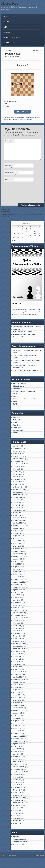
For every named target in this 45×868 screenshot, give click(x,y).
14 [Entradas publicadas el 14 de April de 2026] (18, 234)
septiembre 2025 (19, 464)
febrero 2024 (18, 513)
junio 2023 (17, 533)
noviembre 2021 (19, 582)
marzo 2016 (17, 757)
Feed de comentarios (21, 842)
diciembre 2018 (19, 672)
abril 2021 (17, 600)
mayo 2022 (17, 567)
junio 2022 (17, 564)
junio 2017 (17, 718)
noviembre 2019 (19, 644)
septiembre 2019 (19, 649)
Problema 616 (18, 337)
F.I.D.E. (16, 396)
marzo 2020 (17, 633)
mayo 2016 (17, 751)
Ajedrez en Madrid (20, 384)
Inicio (5, 16)
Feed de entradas (19, 839)
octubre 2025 (18, 461)
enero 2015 (17, 792)
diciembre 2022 (19, 549)
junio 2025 (17, 472)
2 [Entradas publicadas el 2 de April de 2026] (27, 229)
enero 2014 (17, 823)
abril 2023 (17, 538)
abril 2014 (17, 816)
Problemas (7, 32)
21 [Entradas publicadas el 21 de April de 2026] (18, 236)
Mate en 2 (21, 117)
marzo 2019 (17, 664)
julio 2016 (17, 746)
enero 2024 (17, 515)
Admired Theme (40, 856)
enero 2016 (17, 762)
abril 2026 (17, 446)
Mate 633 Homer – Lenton (22, 332)
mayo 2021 (17, 597)
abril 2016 (17, 754)
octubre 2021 (18, 585)
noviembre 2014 (19, 798)
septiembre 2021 (19, 587)
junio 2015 (17, 780)
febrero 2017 (18, 728)
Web (7, 179)
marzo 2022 (17, 572)
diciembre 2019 (19, 641)
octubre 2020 (18, 615)
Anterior (8, 51)
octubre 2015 (18, 769)
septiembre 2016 (19, 741)
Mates (5, 27)
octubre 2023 (18, 523)
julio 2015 (17, 777)
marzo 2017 (17, 726)
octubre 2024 (18, 492)
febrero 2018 (18, 698)
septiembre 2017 (19, 710)
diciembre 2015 (19, 764)
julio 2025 (17, 469)
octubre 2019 (18, 646)
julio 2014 (17, 808)
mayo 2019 (17, 659)
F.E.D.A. (16, 394)
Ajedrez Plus (10, 4)
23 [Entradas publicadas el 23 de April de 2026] (27, 236)
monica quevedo (19, 365)
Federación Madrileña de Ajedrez (25, 399)
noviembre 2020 (19, 613)
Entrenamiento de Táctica (12, 37)
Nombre (9, 166)
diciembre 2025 (19, 456)
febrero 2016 (18, 759)
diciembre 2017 (19, 703)
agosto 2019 (18, 651)
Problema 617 (18, 329)
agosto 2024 (18, 497)
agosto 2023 (18, 528)
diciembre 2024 (19, 487)
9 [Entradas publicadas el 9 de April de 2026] (27, 231)
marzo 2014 (17, 818)
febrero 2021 (18, 605)
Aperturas (17, 417)
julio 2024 (17, 500)
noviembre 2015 (19, 767)
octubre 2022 (18, 554)
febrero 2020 (18, 636)
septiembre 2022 (19, 556)
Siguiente (37, 51)
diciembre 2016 (19, 733)
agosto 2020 (18, 621)
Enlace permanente (26, 119)
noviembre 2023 (19, 520)
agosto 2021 (18, 590)
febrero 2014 (18, 821)
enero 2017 (17, 731)
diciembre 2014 (19, 795)
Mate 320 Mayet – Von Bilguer (31, 370)
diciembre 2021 (19, 579)
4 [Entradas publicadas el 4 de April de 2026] (35, 229)
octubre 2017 (18, 708)
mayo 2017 (17, 721)
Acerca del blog (9, 43)
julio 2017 (17, 715)
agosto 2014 (18, 805)
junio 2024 (17, 502)
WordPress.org (19, 844)
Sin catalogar (18, 430)
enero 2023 (17, 546)
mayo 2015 (17, 782)
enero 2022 (17, 577)
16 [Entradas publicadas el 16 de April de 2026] (27, 234)
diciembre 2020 (19, 610)
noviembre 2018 (19, 674)
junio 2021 (17, 595)
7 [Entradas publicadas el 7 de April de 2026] (18, 231)
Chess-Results (18, 386)
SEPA (15, 401)
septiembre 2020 (19, 618)
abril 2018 (17, 692)
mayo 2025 (17, 474)
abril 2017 (17, 723)
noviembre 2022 (19, 551)
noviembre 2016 (19, 736)
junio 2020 (17, 626)
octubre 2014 (18, 800)
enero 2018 (17, 700)
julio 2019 (17, 654)
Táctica (16, 433)
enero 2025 (17, 484)
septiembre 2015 (19, 772)
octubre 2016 (18, 739)
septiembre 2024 (19, 495)
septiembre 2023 (19, 525)
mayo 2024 (17, 505)
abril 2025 (17, 477)
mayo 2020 (17, 628)
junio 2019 (17, 656)
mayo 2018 (17, 690)
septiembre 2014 (19, 803)
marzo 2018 (17, 695)
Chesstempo (18, 389)
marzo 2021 (17, 602)
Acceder (16, 837)
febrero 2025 (18, 482)
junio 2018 (17, 687)
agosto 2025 (18, 467)
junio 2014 (17, 810)
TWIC (15, 404)
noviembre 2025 (19, 459)
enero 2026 (17, 454)
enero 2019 (17, 669)
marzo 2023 (17, 541)
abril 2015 (17, 785)
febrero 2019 (18, 667)
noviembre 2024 (19, 490)
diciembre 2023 (19, 518)
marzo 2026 (17, 448)
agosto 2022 (18, 559)
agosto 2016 (18, 744)
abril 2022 (17, 569)
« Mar (14, 240)
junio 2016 (17, 749)
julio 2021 (17, 592)
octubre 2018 (18, 677)
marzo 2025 (17, 479)
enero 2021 (17, 608)
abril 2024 (17, 508)
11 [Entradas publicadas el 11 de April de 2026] (35, 231)
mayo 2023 (17, 536)
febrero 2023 (18, 544)
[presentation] (13, 192)
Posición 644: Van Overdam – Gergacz (27, 327)
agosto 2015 (18, 775)
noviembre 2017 (19, 705)
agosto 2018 (18, 682)
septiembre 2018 (19, 680)
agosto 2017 (18, 713)
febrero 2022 (18, 574)
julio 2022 (17, 561)
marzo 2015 (17, 787)
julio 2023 (17, 531)
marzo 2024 (17, 510)
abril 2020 (17, 631)
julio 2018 (17, 685)
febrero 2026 (18, 451)
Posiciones (7, 22)
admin (15, 119)
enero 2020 (17, 638)
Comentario (10, 141)
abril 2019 (17, 662)
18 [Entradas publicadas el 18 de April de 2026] (35, 234)
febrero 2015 (18, 790)
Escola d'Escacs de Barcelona (24, 391)
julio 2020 (17, 623)
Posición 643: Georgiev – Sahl (24, 334)
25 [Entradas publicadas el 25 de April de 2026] (35, 236)
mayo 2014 (17, 813)
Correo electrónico (12, 173)
